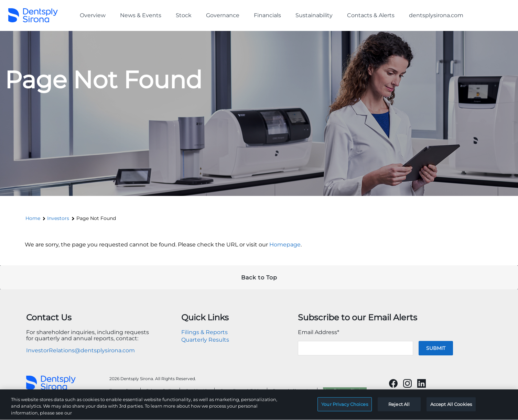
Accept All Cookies (451, 407)
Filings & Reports (204, 332)
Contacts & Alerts (371, 15)
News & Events (141, 15)
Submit (436, 348)
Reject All (399, 407)
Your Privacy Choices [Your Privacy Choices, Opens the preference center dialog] (345, 407)
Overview (93, 15)
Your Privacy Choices (345, 390)
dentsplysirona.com (436, 15)
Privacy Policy (161, 391)
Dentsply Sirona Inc (293, 391)
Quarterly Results (205, 340)
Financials (267, 15)
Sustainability (314, 15)
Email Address (319, 332)
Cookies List (198, 391)
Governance (223, 15)
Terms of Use (123, 391)
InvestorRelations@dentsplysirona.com (80, 350)
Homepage (285, 245)
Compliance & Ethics (241, 391)
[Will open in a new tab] (393, 383)
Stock (184, 15)
